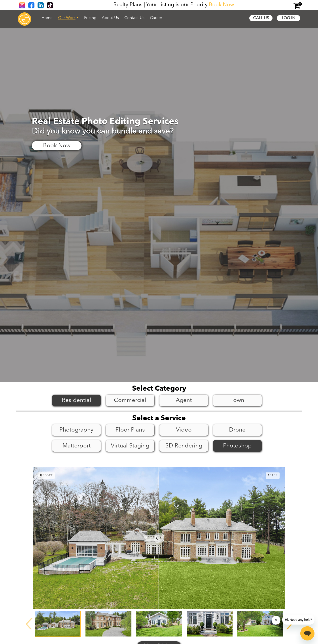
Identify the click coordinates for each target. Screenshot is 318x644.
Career (156, 18)
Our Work (67, 18)
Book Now (221, 5)
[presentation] (29, 624)
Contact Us (134, 18)
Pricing (90, 18)
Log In (289, 18)
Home (47, 18)
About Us (110, 18)
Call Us (261, 18)
